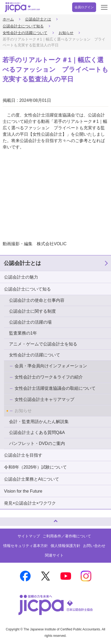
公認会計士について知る (23, 26)
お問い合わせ (94, 546)
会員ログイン (84, 7)
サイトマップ (29, 536)
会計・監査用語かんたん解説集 (39, 422)
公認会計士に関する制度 (32, 311)
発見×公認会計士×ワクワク (30, 503)
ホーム (8, 19)
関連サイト (54, 555)
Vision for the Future (23, 491)
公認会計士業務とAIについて (32, 479)
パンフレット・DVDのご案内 (37, 443)
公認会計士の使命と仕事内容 (37, 300)
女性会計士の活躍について (25, 33)
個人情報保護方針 (65, 546)
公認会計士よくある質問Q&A (37, 432)
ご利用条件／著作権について (67, 536)
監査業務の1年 (23, 333)
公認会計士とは (38, 19)
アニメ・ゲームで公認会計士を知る (43, 344)
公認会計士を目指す (23, 455)
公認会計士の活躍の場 (30, 322)
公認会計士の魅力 (21, 277)
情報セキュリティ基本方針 (26, 546)
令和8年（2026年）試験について (36, 467)
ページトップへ (9, 519)
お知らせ (66, 33)
